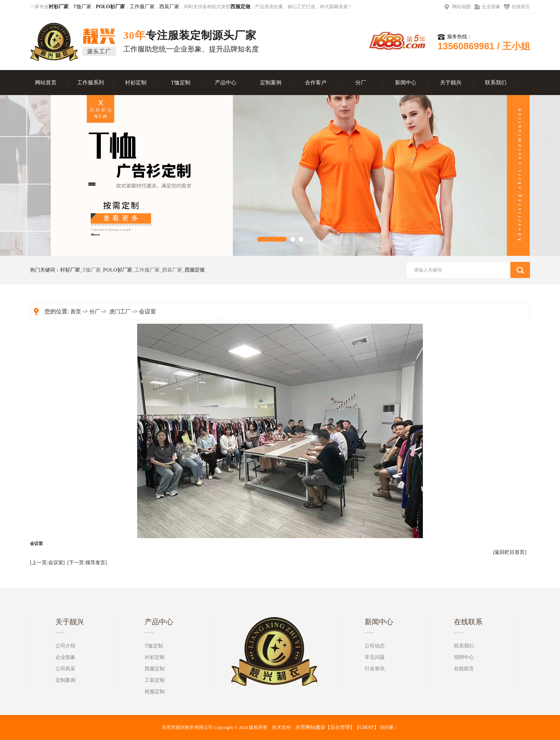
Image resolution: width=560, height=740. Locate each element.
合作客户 (316, 83)
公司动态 (375, 646)
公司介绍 (65, 646)
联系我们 (496, 83)
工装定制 (155, 680)
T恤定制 (180, 83)
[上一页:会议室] (47, 563)
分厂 (361, 83)
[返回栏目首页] (510, 552)
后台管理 (340, 727)
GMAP (366, 727)
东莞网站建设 (310, 727)
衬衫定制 (136, 83)
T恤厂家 (82, 7)
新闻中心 (406, 83)
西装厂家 (169, 7)
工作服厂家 (142, 7)
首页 (76, 312)
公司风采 (65, 669)
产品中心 (226, 83)
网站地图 (461, 7)
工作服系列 (91, 83)
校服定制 (155, 692)
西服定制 (155, 669)
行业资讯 (375, 669)
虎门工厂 (120, 312)
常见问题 (375, 657)
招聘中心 (464, 657)
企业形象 (491, 7)
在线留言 (521, 7)
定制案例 (271, 83)
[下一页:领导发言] (87, 563)
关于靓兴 (451, 83)
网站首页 (46, 83)
